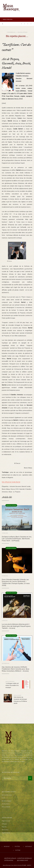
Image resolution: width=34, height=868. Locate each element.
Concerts (9, 548)
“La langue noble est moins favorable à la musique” (12, 685)
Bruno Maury (6, 489)
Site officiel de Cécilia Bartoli (11, 482)
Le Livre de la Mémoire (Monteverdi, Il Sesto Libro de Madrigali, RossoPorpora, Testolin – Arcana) (16, 626)
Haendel (22, 489)
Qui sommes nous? (22, 860)
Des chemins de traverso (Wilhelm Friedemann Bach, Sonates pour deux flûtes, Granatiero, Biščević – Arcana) (16, 669)
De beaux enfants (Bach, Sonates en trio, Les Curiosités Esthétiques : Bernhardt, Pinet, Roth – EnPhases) (17, 539)
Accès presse (6, 804)
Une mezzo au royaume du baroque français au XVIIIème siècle (20, 699)
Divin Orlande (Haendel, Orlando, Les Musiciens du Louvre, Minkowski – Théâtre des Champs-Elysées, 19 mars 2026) (16, 582)
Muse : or (12, 492)
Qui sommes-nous (7, 795)
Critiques (25, 32)
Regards (4, 827)
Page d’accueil (6, 821)
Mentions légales (7, 801)
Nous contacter (6, 807)
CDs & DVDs (20, 32)
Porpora (18, 492)
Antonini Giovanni (15, 486)
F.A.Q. (3, 798)
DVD (17, 489)
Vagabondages (6, 833)
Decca (13, 489)
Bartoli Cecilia (26, 486)
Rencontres (5, 830)
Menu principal (7, 19)
